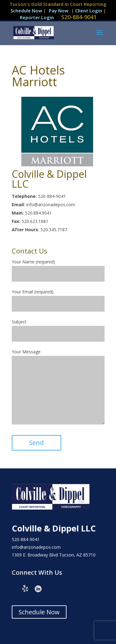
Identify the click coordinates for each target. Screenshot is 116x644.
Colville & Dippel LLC (54, 528)
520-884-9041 (79, 17)
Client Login (89, 11)
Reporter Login (37, 17)
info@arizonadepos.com (36, 547)
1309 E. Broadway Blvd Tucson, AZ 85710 (54, 555)
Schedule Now (26, 11)
